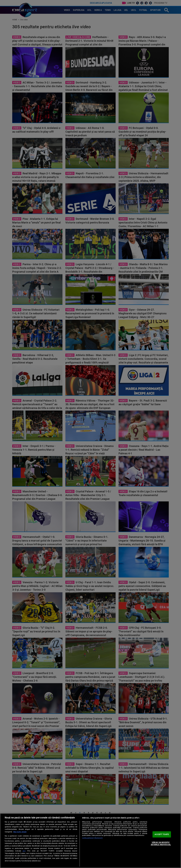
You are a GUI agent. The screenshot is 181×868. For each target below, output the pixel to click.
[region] (90, 841)
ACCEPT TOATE (162, 834)
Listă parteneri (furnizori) (92, 838)
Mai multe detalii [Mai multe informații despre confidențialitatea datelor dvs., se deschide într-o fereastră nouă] (20, 832)
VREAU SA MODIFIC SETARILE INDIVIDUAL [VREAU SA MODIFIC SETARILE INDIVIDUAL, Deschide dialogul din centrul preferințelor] (161, 844)
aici (24, 851)
